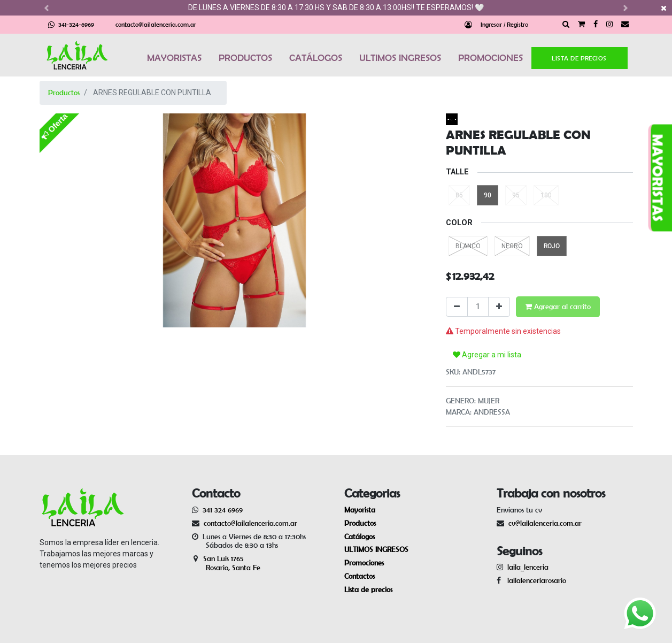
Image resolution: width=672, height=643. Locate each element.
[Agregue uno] (499, 307)
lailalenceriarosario (535, 580)
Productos (64, 93)
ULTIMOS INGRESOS (400, 58)
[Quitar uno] (457, 307)
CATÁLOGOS (316, 58)
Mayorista (360, 510)
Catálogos (360, 537)
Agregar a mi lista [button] (487, 355)
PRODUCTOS (245, 58)
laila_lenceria (528, 567)
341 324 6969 (223, 510)
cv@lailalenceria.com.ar (545, 523)
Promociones (364, 563)
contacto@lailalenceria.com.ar (156, 24)
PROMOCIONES (491, 58)
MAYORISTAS (174, 58)
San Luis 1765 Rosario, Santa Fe (226, 563)
